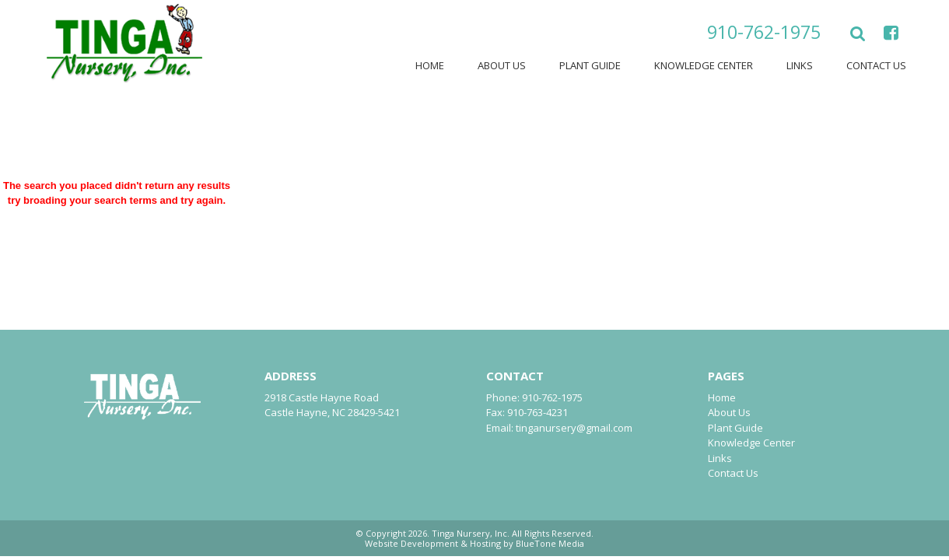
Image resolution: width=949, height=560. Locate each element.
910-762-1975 (764, 32)
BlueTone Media (550, 543)
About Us (502, 65)
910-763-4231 (538, 412)
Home (430, 65)
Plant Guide (590, 65)
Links (800, 65)
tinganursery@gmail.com (574, 428)
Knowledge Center (704, 65)
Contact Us (876, 65)
